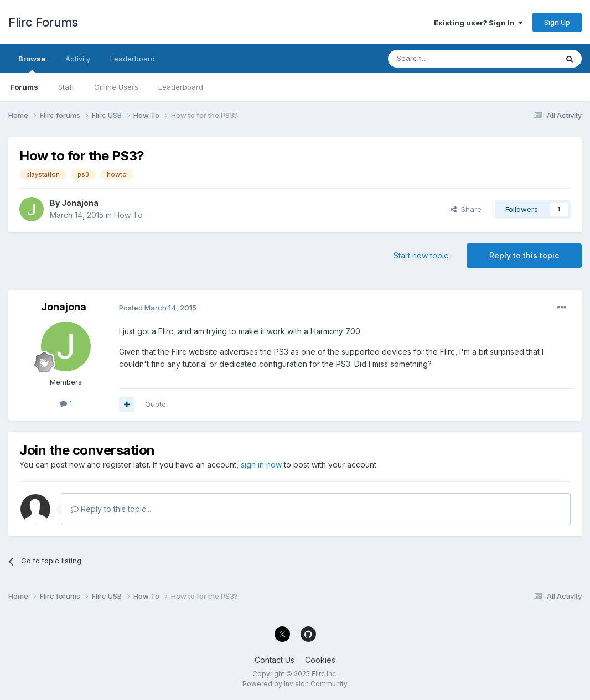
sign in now (261, 465)
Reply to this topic (524, 255)
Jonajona (80, 203)
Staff (66, 87)
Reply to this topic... (111, 509)
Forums (24, 87)
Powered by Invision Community (295, 684)
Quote (156, 404)
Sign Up (557, 22)
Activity (78, 59)
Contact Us (275, 660)
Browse (32, 64)
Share (466, 209)
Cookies (320, 660)
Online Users (116, 87)
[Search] (444, 59)
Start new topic (421, 255)
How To (128, 215)
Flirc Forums (43, 22)
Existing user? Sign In (478, 23)
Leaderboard (181, 87)
